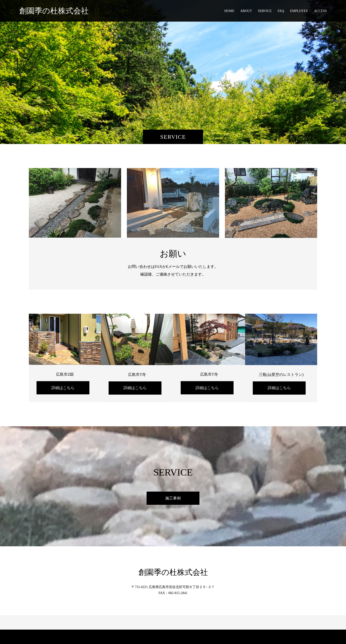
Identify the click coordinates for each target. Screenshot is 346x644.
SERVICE (265, 11)
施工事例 (173, 498)
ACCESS (320, 11)
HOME (229, 11)
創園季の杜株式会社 (54, 11)
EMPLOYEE (299, 11)
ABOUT (246, 11)
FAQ (281, 11)
